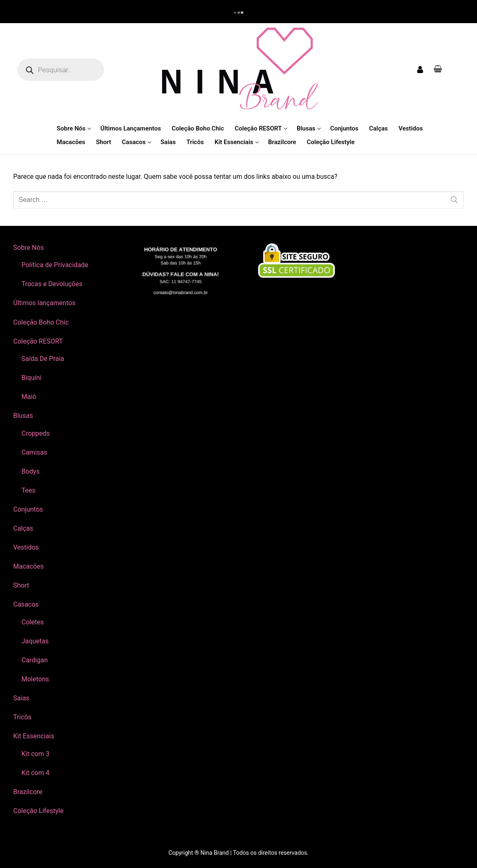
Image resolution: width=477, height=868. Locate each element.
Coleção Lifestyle (38, 811)
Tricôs (22, 717)
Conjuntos (28, 509)
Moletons (35, 679)
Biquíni (31, 378)
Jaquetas (35, 641)
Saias (21, 698)
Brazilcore (28, 792)
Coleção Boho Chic (41, 322)
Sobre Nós (29, 248)
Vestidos (26, 547)
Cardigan (35, 660)
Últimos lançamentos (44, 303)
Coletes (33, 622)
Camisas (34, 452)
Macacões (28, 566)
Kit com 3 (35, 754)
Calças (23, 528)
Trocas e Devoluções (52, 284)
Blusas (24, 416)
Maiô (29, 397)
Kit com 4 (35, 773)
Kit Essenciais (34, 736)
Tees (28, 490)
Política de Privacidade (55, 265)
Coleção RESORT (39, 341)
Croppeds (36, 433)
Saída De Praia (43, 359)
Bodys (31, 471)
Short (21, 585)
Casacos (27, 604)
